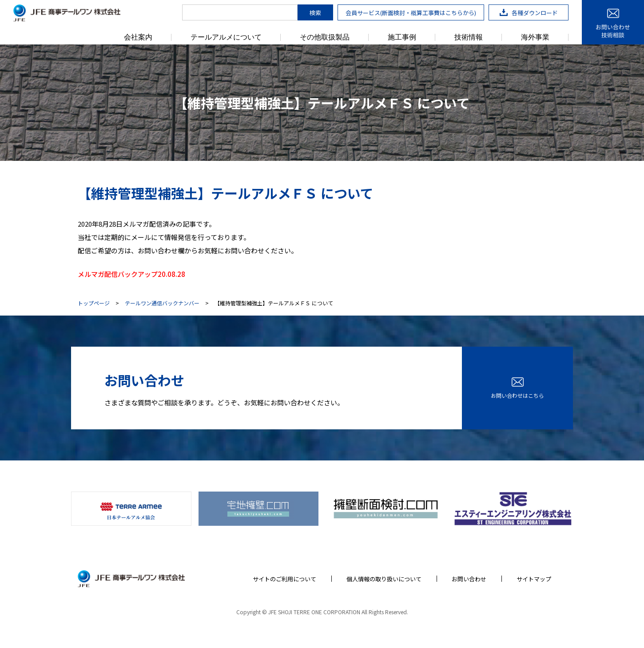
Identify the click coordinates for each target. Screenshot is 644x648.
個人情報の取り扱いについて (384, 579)
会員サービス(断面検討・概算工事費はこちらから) (411, 13)
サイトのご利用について (284, 579)
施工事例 (402, 37)
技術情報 (469, 37)
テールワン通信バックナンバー (162, 303)
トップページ (94, 303)
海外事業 (535, 37)
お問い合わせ (469, 579)
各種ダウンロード (529, 13)
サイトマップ (534, 579)
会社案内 (138, 37)
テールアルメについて (226, 37)
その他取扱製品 (325, 37)
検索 (315, 13)
